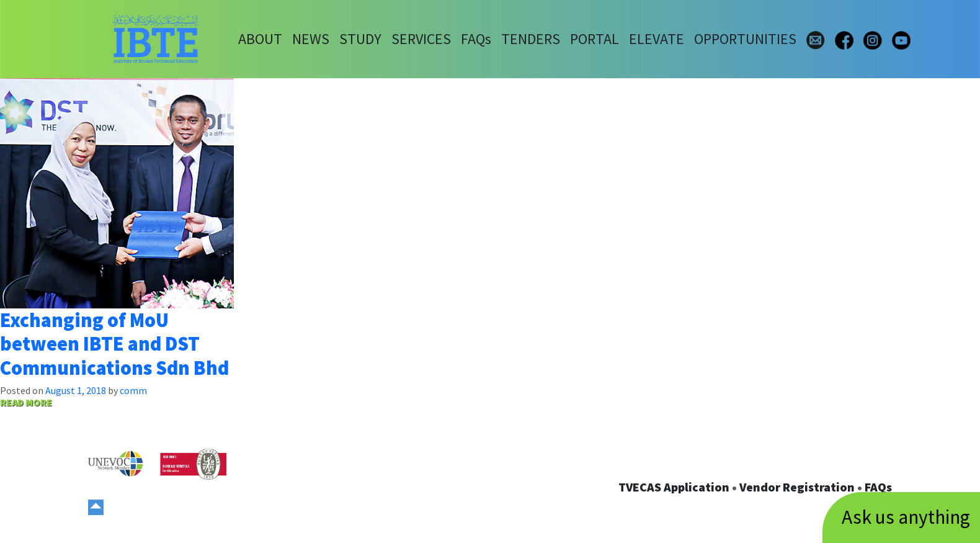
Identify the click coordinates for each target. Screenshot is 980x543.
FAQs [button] (476, 39)
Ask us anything (906, 517)
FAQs (878, 487)
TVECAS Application (674, 487)
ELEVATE (657, 39)
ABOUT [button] (260, 39)
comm (133, 390)
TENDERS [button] (531, 39)
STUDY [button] (360, 39)
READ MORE (26, 402)
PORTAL (595, 39)
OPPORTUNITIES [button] (745, 39)
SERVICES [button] (421, 39)
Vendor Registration (797, 487)
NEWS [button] (311, 39)
